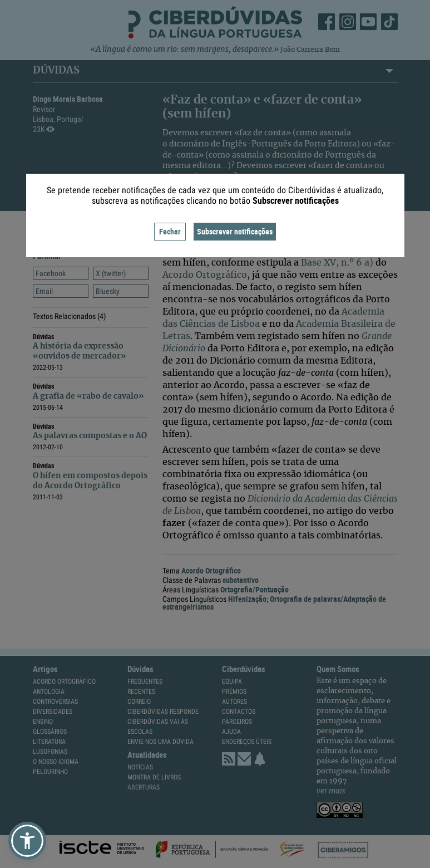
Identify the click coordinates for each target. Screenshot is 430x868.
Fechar (170, 231)
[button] (27, 841)
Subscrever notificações (235, 231)
